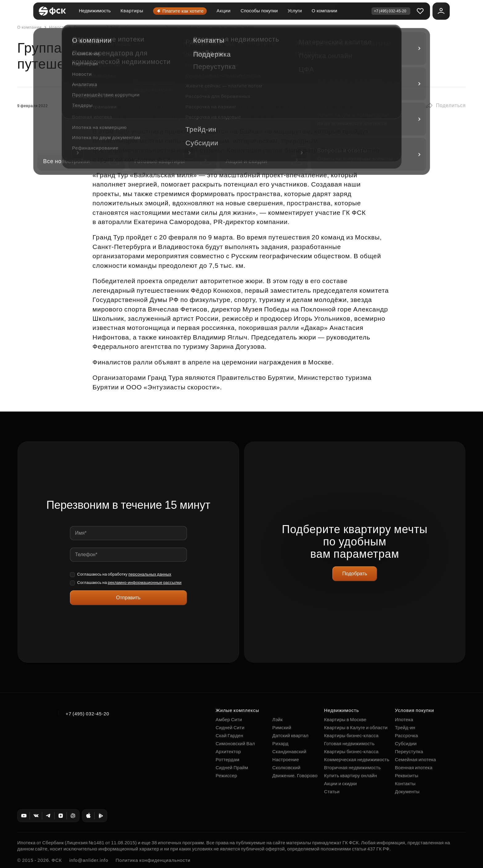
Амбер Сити (229, 719)
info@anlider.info (89, 860)
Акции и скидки (340, 784)
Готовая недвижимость (349, 743)
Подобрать (355, 574)
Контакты (405, 784)
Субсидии (406, 743)
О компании (325, 11)
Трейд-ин (405, 727)
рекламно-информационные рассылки (145, 583)
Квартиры (132, 11)
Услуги (295, 11)
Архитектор (228, 751)
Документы (407, 792)
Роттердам (227, 759)
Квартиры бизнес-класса (351, 735)
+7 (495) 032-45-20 (87, 714)
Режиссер (226, 776)
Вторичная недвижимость (352, 768)
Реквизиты (407, 776)
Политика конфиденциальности (153, 860)
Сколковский (286, 768)
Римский (282, 727)
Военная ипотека (414, 768)
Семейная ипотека (415, 759)
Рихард (280, 743)
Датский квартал (290, 735)
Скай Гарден (229, 735)
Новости (55, 27)
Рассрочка (406, 735)
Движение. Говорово (295, 776)
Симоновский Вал (235, 743)
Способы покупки (259, 11)
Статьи (332, 792)
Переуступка (409, 751)
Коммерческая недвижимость (357, 759)
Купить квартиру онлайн (351, 776)
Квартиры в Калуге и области (356, 727)
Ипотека (404, 719)
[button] (446, 106)
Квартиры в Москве (345, 719)
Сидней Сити (230, 727)
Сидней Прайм (232, 768)
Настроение (286, 759)
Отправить (128, 598)
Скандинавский (289, 751)
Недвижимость (95, 11)
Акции (224, 11)
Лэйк (278, 719)
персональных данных (150, 574)
